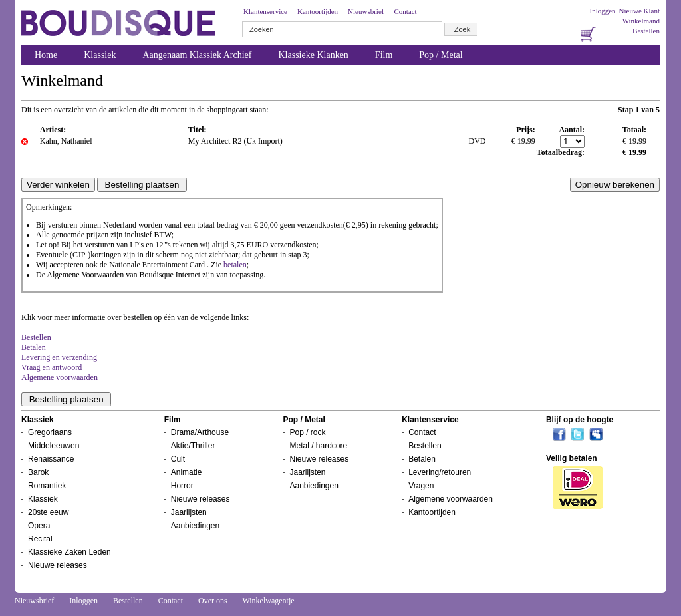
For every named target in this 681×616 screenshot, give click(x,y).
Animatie (187, 472)
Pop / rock (307, 432)
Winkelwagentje (268, 601)
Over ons (213, 601)
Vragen (421, 486)
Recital (40, 539)
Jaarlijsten (189, 512)
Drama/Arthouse (200, 432)
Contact (405, 11)
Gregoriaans (50, 432)
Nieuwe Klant (639, 11)
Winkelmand (641, 21)
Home (46, 55)
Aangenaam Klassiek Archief (197, 55)
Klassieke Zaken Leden (69, 552)
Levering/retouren (440, 472)
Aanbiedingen (195, 526)
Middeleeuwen (54, 446)
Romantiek (47, 486)
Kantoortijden (318, 11)
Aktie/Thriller (193, 446)
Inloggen (602, 11)
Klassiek (100, 55)
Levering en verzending (59, 357)
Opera (39, 526)
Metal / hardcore (318, 446)
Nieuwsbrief (366, 11)
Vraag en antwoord (52, 367)
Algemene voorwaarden (60, 377)
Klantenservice (265, 11)
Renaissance (51, 459)
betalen (235, 265)
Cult (178, 459)
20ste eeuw (48, 512)
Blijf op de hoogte (580, 420)
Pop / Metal (441, 55)
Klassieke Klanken (314, 55)
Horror (182, 486)
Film (384, 55)
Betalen (34, 347)
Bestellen (646, 31)
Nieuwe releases (58, 565)
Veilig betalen (572, 458)
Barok (38, 472)
